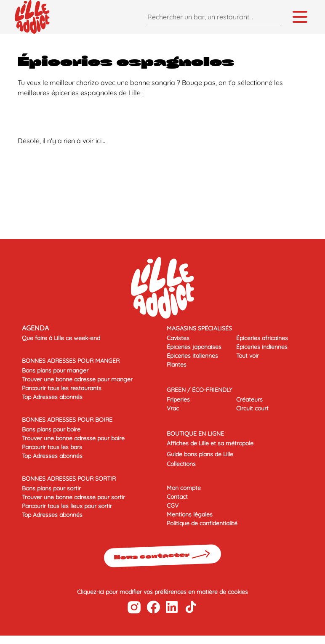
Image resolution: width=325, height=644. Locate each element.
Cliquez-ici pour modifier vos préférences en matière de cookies (162, 592)
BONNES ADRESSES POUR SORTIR (69, 479)
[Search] (272, 17)
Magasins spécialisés (199, 328)
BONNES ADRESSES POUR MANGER (71, 361)
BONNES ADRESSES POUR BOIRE (67, 420)
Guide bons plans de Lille (200, 454)
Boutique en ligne (195, 434)
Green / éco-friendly (200, 390)
